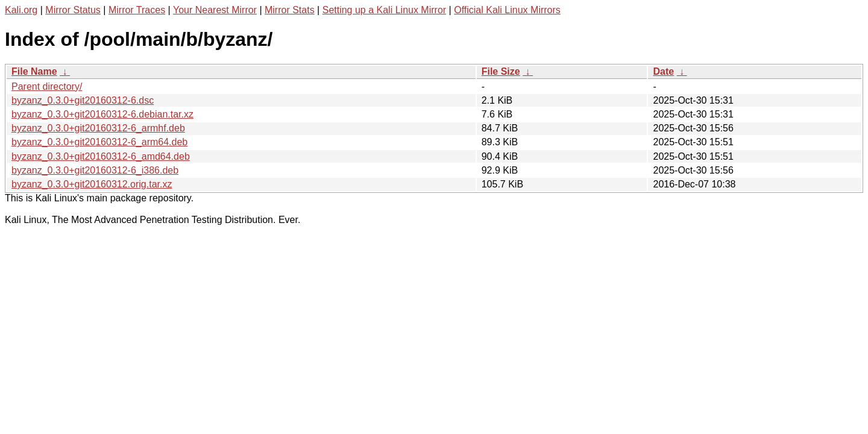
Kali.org (21, 10)
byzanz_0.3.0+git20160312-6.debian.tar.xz (102, 114)
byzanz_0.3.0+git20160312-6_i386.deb (95, 170)
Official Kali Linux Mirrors (507, 10)
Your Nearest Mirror (215, 10)
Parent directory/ (47, 86)
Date (663, 71)
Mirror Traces (137, 10)
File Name (34, 71)
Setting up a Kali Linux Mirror (384, 10)
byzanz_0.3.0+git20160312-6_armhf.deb (98, 128)
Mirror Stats (290, 10)
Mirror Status (73, 10)
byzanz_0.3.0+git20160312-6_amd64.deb (101, 156)
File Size (501, 71)
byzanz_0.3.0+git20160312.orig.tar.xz (92, 184)
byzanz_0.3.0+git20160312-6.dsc (83, 100)
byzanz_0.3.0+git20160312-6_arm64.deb (99, 142)
